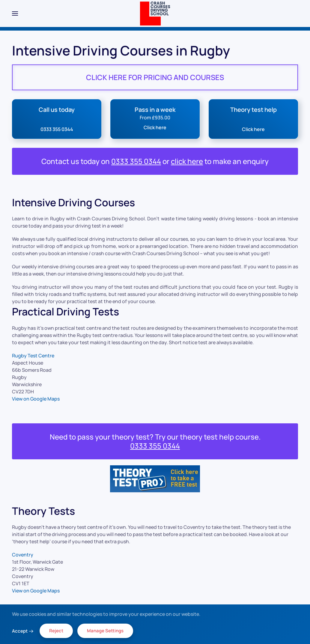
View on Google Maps (36, 399)
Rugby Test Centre (33, 356)
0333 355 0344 (136, 161)
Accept (20, 631)
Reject (56, 631)
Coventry (23, 555)
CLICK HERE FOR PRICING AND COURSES (155, 77)
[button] (15, 13)
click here (187, 161)
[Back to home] (155, 13)
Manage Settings (105, 631)
